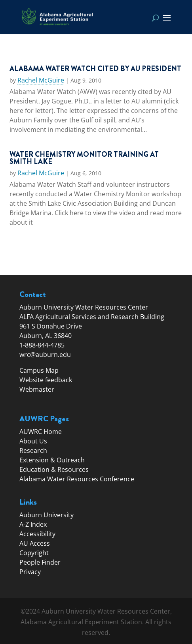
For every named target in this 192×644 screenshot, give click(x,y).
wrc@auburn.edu (45, 355)
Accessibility (37, 534)
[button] (167, 23)
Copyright (34, 553)
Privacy (30, 572)
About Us (33, 441)
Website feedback (46, 380)
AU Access (35, 543)
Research (33, 451)
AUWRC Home (41, 432)
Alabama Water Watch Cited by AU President (95, 69)
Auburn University (47, 515)
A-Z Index (33, 524)
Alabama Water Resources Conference (77, 479)
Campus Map (39, 370)
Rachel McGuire (41, 81)
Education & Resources (54, 469)
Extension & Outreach (52, 460)
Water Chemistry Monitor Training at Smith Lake (84, 158)
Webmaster (37, 389)
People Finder (40, 562)
